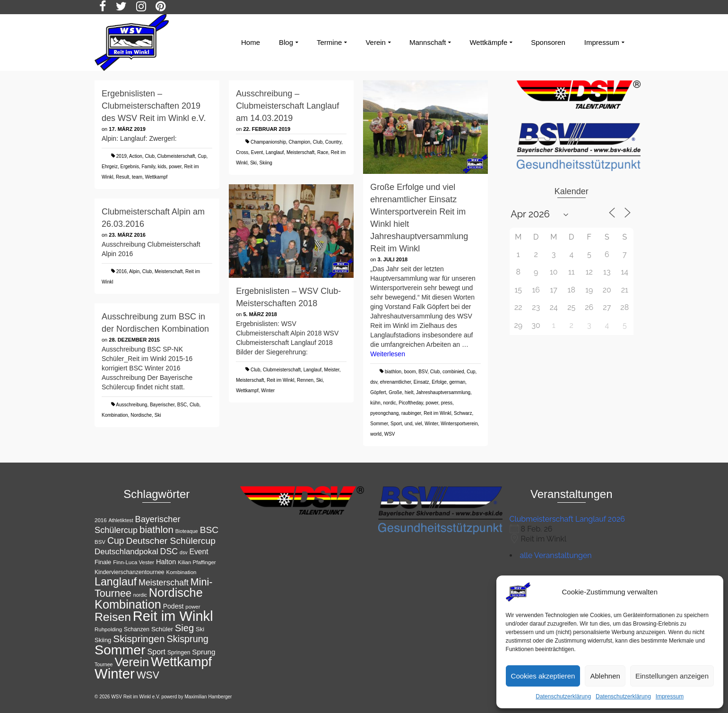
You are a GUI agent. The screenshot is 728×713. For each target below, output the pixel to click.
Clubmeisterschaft (176, 156)
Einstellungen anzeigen (672, 676)
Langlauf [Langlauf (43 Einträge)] (116, 582)
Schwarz (463, 413)
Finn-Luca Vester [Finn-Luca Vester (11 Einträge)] (134, 562)
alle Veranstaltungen (556, 555)
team (137, 177)
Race (323, 152)
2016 (121, 271)
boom (410, 372)
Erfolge (439, 382)
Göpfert (378, 392)
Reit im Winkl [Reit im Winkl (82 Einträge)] (173, 616)
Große (395, 392)
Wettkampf (156, 177)
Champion (300, 142)
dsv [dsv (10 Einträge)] (184, 552)
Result (122, 177)
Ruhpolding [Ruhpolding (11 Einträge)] (108, 629)
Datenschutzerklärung (563, 696)
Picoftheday (411, 403)
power (175, 167)
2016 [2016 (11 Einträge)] (101, 520)
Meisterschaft (300, 152)
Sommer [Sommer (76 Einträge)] (120, 650)
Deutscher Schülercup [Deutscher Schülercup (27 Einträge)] (171, 541)
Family (149, 167)
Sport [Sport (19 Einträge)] (157, 652)
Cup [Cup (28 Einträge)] (116, 541)
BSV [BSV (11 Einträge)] (100, 542)
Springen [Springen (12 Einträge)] (179, 653)
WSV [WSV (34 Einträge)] (148, 675)
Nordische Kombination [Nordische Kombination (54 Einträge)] (149, 598)
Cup (202, 156)
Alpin (134, 271)
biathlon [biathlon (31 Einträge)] (156, 529)
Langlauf (275, 152)
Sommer (379, 424)
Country (333, 142)
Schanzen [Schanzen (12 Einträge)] (137, 629)
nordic (390, 403)
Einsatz (421, 382)
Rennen (305, 380)
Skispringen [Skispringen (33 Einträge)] (139, 639)
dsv (374, 382)
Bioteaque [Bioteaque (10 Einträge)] (187, 531)
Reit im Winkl (437, 413)
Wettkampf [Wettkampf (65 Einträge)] (181, 662)
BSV (423, 372)
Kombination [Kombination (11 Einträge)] (182, 572)
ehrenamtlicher (396, 382)
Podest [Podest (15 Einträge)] (173, 606)
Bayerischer (162, 405)
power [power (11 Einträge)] (193, 607)
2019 (121, 156)
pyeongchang (384, 413)
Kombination (115, 415)
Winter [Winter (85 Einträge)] (115, 674)
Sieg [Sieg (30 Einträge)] (184, 628)
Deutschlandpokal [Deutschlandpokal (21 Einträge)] (126, 552)
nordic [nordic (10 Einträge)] (140, 595)
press (447, 403)
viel (419, 424)
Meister (332, 370)
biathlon (393, 372)
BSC (182, 405)
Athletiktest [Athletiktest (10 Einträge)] (121, 520)
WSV (390, 434)
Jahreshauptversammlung (443, 392)
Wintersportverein (459, 424)
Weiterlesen (388, 354)
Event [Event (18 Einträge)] (199, 552)
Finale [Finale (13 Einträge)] (103, 562)
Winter (431, 424)
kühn (375, 403)
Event (257, 152)
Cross (242, 152)
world (376, 434)
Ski (253, 163)
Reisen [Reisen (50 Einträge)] (113, 617)
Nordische (141, 415)
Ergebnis (129, 167)
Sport (396, 424)
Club (150, 156)
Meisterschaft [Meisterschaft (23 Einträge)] (164, 583)
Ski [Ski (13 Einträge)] (200, 629)
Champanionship (268, 142)
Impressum (670, 696)
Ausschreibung (131, 405)
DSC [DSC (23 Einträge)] (169, 551)
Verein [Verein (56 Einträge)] (132, 662)
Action (136, 156)
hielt (409, 392)
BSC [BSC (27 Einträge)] (209, 530)
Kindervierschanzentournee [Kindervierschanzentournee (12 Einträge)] (130, 572)
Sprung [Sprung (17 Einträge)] (204, 652)
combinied (453, 372)
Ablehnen (605, 676)
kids (162, 167)
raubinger (411, 413)
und (409, 424)
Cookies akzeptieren (543, 676)
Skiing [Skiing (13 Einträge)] (103, 640)
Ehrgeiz (110, 167)
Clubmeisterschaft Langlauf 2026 (567, 519)
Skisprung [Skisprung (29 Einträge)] (188, 639)
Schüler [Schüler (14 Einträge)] (162, 629)
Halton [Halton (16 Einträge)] (166, 562)
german (457, 382)
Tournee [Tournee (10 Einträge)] (104, 664)
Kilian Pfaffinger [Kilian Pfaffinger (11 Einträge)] (197, 562)
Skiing (266, 163)
